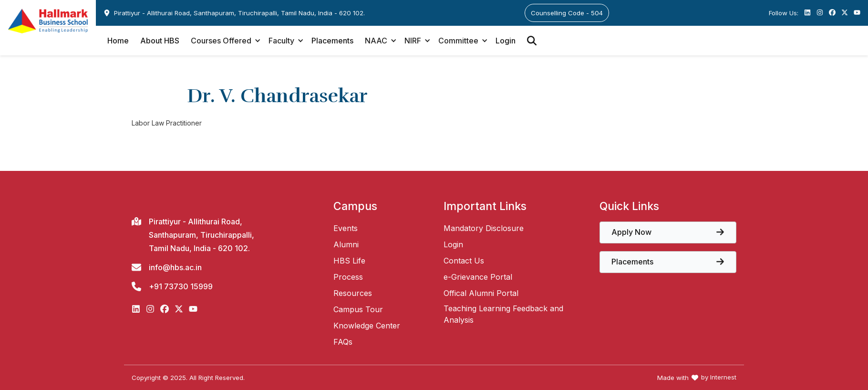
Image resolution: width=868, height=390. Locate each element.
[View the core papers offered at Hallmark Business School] (668, 232)
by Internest (719, 377)
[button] (224, 41)
